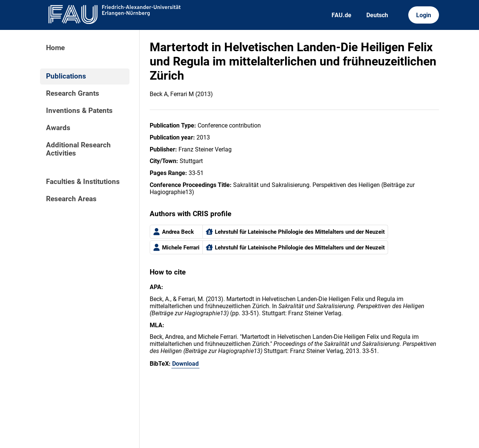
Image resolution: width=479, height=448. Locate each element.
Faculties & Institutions (83, 182)
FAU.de (341, 15)
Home (55, 48)
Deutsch (377, 15)
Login (424, 15)
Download (185, 364)
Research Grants (73, 93)
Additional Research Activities (78, 149)
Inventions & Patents (79, 111)
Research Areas (71, 199)
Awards (58, 128)
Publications (66, 76)
